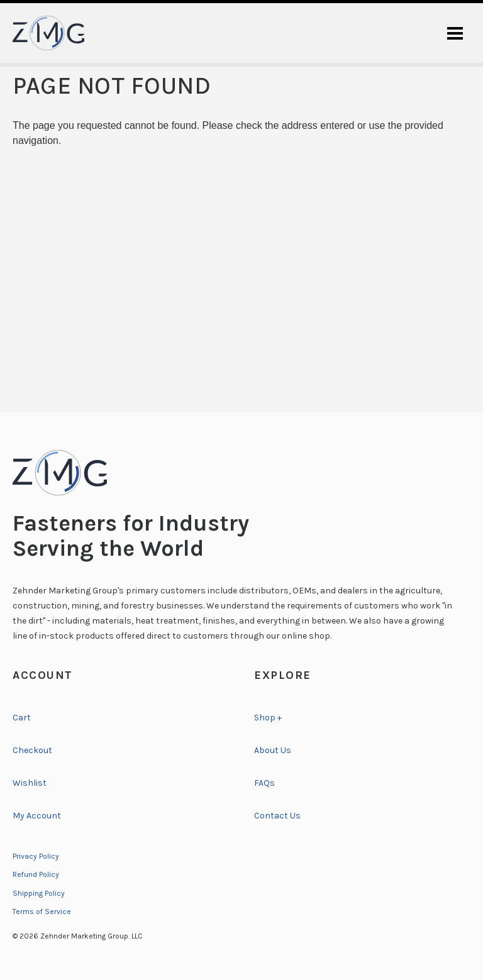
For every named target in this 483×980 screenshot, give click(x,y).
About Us (273, 750)
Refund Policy (36, 874)
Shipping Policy (39, 893)
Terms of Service (42, 911)
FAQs (264, 783)
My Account (37, 816)
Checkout (32, 750)
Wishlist (30, 783)
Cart (22, 718)
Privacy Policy (36, 856)
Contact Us (277, 816)
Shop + (268, 718)
